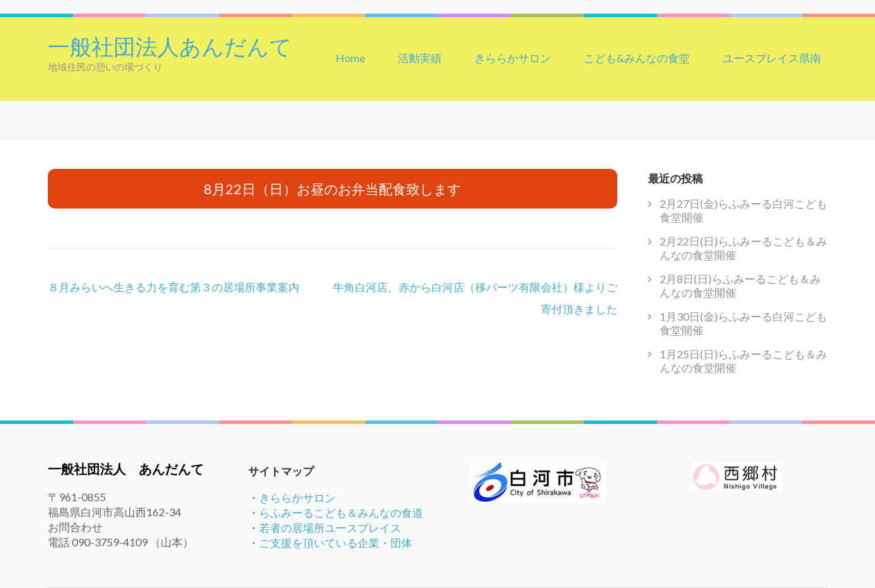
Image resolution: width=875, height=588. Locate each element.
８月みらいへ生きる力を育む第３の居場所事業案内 (174, 287)
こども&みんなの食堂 (637, 58)
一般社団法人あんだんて (170, 45)
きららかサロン (513, 58)
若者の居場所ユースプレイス (330, 527)
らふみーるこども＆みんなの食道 (341, 512)
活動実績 (420, 58)
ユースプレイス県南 (772, 58)
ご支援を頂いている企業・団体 (336, 543)
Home (350, 58)
